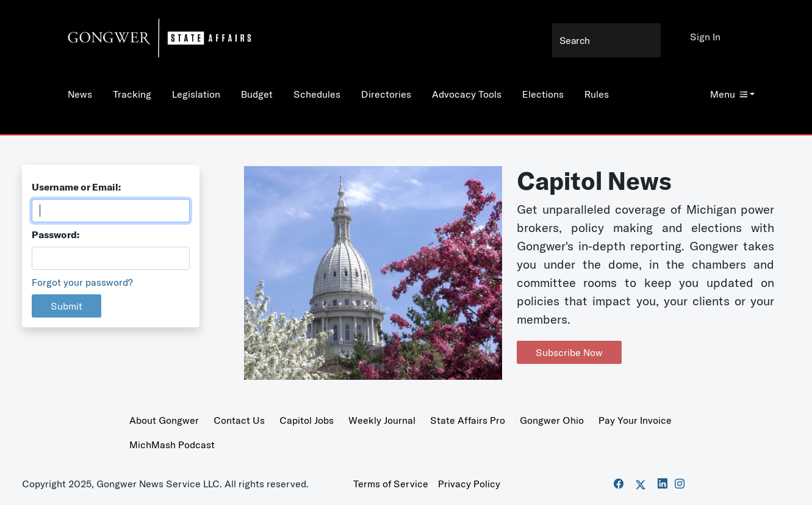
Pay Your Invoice (635, 420)
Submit (66, 306)
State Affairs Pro (468, 420)
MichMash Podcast (172, 445)
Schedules (317, 94)
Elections (543, 94)
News (80, 94)
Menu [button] (729, 94)
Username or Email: (76, 187)
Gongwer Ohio (552, 420)
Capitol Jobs (307, 420)
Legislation (196, 94)
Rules (597, 94)
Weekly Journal (382, 420)
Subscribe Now (569, 352)
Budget (257, 94)
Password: (56, 234)
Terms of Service (391, 484)
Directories (386, 94)
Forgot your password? (82, 282)
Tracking (132, 94)
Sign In (705, 37)
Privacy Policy (469, 484)
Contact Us (239, 420)
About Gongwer (164, 420)
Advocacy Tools (467, 94)
